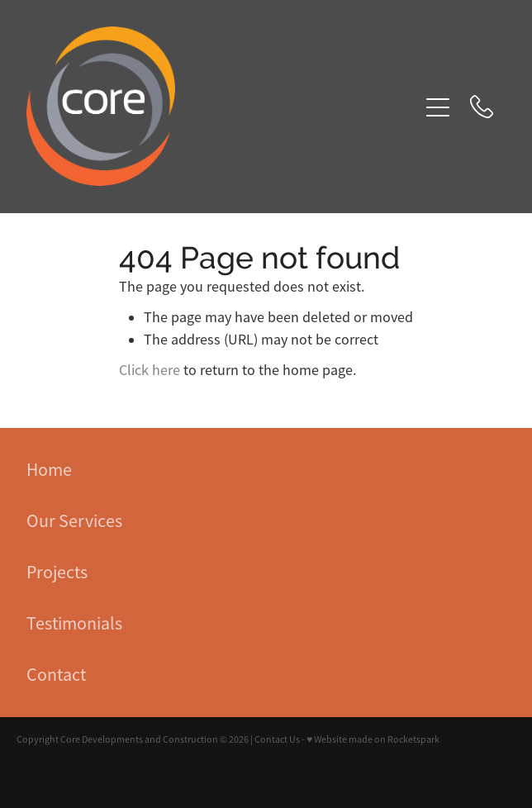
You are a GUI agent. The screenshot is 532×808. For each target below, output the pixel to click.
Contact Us (277, 739)
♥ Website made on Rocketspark (373, 739)
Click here (150, 370)
